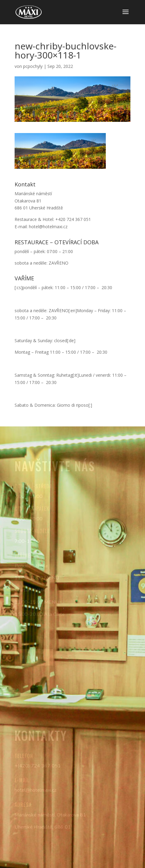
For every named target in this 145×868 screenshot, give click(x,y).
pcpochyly (33, 66)
